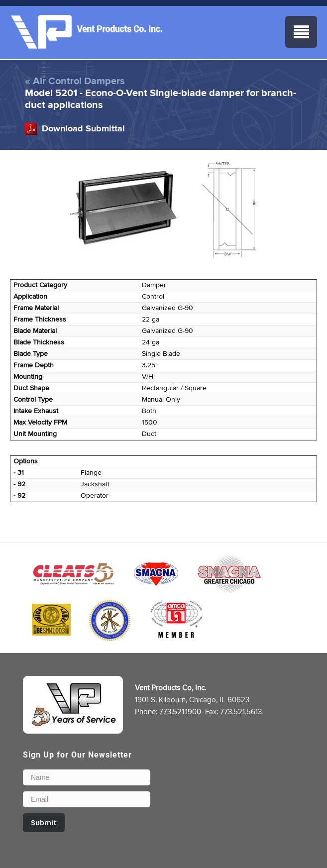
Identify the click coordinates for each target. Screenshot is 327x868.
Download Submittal (83, 129)
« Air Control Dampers (75, 81)
